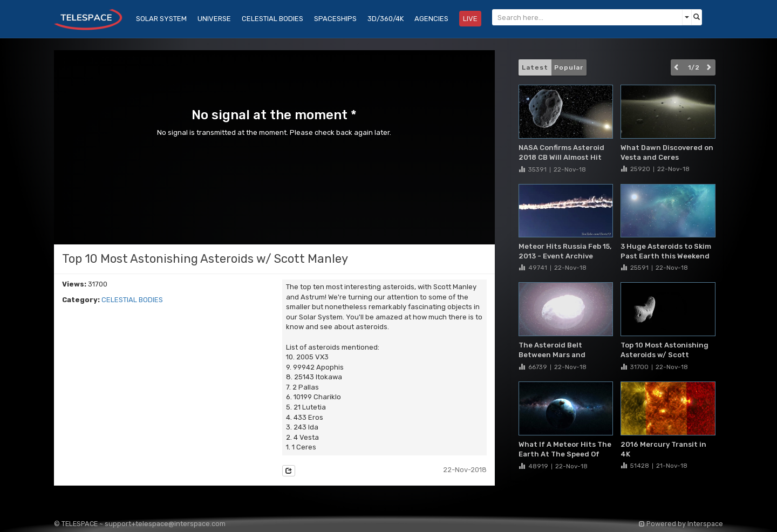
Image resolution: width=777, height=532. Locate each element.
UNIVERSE (214, 19)
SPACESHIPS (335, 19)
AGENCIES (431, 19)
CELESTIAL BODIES (132, 300)
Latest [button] (535, 67)
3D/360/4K (386, 19)
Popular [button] (569, 67)
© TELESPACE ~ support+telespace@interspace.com (140, 524)
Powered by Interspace (681, 524)
